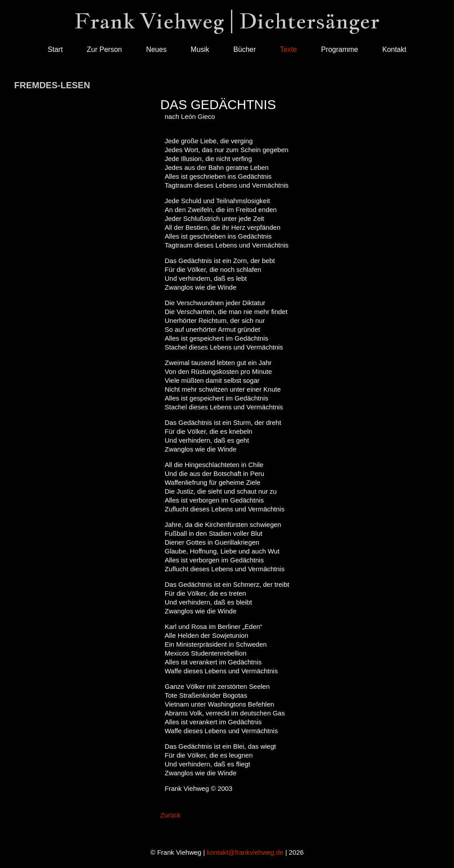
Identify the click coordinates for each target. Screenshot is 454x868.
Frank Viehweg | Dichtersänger (227, 21)
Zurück (171, 815)
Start (55, 49)
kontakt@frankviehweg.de (245, 852)
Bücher (245, 49)
